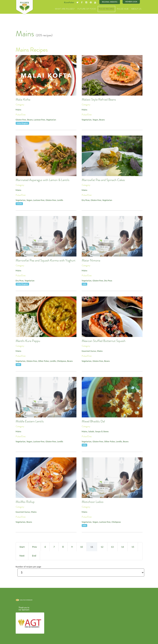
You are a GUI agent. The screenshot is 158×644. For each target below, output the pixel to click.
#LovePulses (70, 2)
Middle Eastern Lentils (30, 421)
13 (112, 547)
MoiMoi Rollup (25, 502)
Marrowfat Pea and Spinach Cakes (103, 180)
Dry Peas (86, 200)
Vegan (95, 120)
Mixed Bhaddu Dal (93, 421)
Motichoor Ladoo (93, 502)
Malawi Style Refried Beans (99, 99)
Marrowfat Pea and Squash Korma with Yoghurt (46, 260)
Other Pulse (43, 361)
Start (22, 547)
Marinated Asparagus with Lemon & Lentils (43, 180)
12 (102, 547)
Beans (30, 120)
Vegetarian (50, 120)
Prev (35, 547)
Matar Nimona (91, 260)
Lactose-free (39, 120)
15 (133, 547)
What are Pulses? (72, 9)
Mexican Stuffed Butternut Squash (104, 341)
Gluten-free (21, 120)
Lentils (59, 200)
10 (81, 547)
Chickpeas (61, 361)
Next (22, 556)
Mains (18, 110)
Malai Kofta (23, 99)
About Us (137, 9)
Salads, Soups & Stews (98, 431)
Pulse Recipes (109, 9)
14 (123, 547)
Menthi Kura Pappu (28, 341)
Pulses (24, 7)
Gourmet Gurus (89, 351)
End (34, 556)
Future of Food (91, 9)
